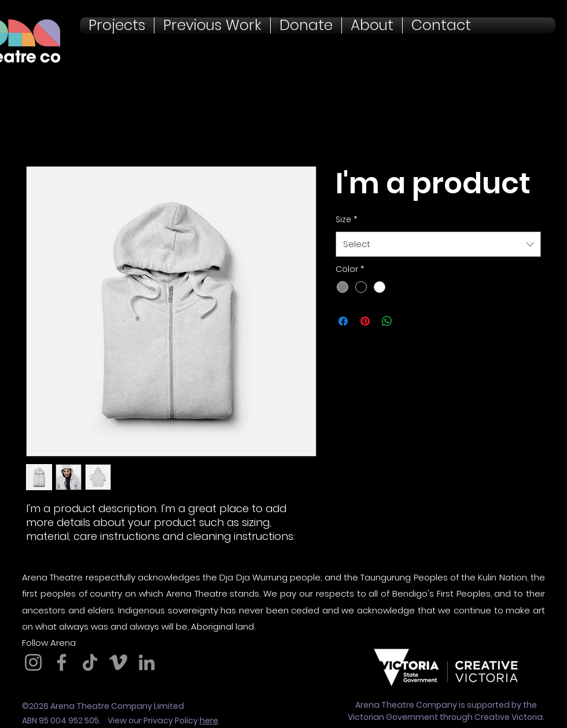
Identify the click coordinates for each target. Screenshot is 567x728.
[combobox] (438, 244)
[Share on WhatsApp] (387, 321)
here (209, 720)
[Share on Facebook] (343, 321)
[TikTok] (90, 662)
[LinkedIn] (147, 662)
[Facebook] (62, 662)
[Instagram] (33, 662)
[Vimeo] (118, 662)
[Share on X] (409, 321)
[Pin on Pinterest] (365, 321)
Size (346, 219)
